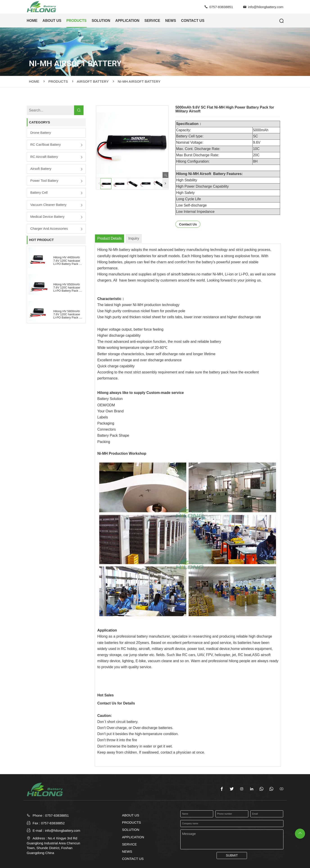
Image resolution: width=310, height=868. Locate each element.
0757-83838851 (221, 7)
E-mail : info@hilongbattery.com (54, 831)
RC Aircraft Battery (44, 157)
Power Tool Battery (45, 181)
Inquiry (134, 238)
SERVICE (152, 21)
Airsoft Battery (93, 81)
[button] (165, 184)
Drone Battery (41, 133)
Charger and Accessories (49, 229)
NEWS (171, 21)
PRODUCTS (77, 21)
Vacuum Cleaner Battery (49, 205)
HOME (32, 21)
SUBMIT (232, 855)
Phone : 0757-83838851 (51, 815)
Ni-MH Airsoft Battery (139, 81)
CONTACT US (193, 21)
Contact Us (188, 224)
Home (34, 81)
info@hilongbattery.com (266, 7)
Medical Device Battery (48, 217)
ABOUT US (52, 21)
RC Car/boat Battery (46, 145)
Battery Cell (39, 193)
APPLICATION (127, 21)
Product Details (110, 238)
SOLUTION (101, 21)
